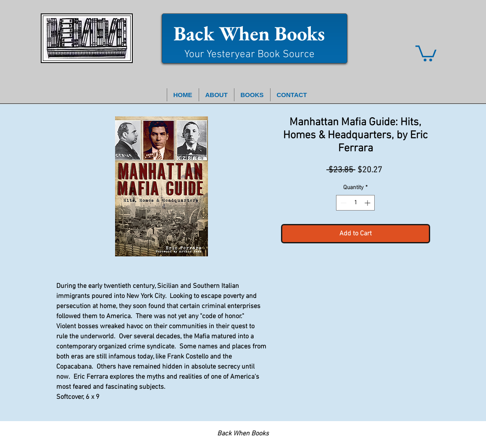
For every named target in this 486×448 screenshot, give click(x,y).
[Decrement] (343, 203)
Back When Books (249, 33)
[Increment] (368, 203)
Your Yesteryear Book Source (250, 55)
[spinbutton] (355, 203)
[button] (426, 53)
